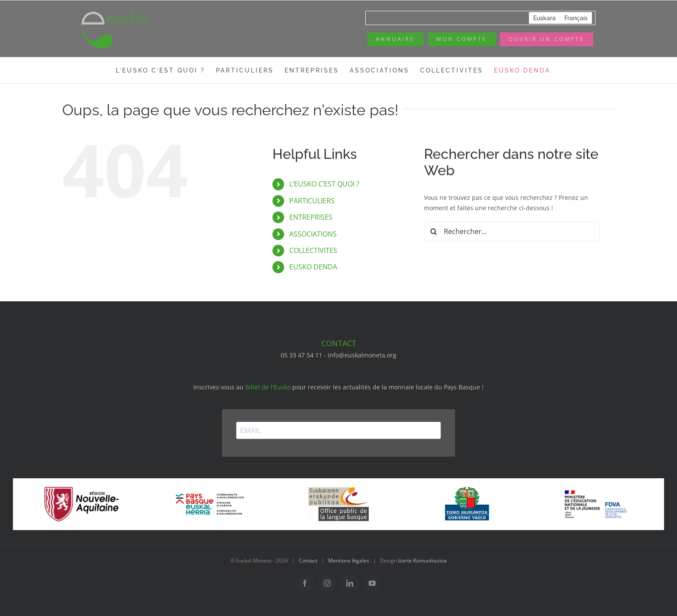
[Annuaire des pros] (395, 39)
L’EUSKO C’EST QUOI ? (324, 184)
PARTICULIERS (312, 201)
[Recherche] (434, 232)
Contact (308, 561)
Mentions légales (349, 561)
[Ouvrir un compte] (547, 39)
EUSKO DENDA (313, 267)
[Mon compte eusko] (462, 39)
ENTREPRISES (311, 217)
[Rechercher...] (512, 232)
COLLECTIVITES (313, 250)
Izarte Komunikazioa (422, 561)
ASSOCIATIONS (313, 234)
